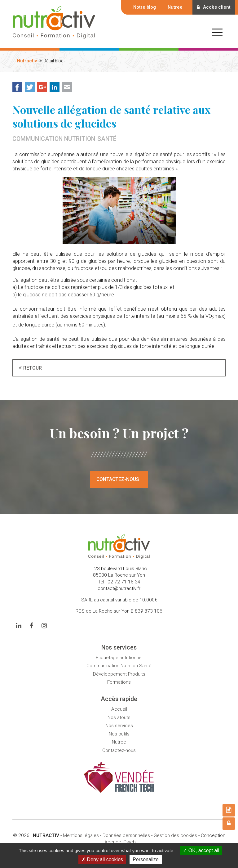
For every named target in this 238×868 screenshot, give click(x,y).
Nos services (119, 723)
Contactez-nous (119, 748)
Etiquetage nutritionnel (119, 655)
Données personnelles (126, 833)
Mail (67, 85)
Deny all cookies (102, 859)
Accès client (212, 7)
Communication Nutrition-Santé (119, 663)
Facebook (17, 85)
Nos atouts (119, 715)
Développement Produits (119, 672)
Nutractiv (27, 58)
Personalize (146, 859)
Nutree (172, 7)
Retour (33, 365)
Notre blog (141, 7)
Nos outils (119, 731)
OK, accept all (201, 850)
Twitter (30, 85)
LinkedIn (55, 85)
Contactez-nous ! (119, 477)
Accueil (119, 707)
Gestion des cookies (175, 833)
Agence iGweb (120, 839)
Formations (119, 680)
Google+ (42, 85)
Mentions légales (81, 833)
